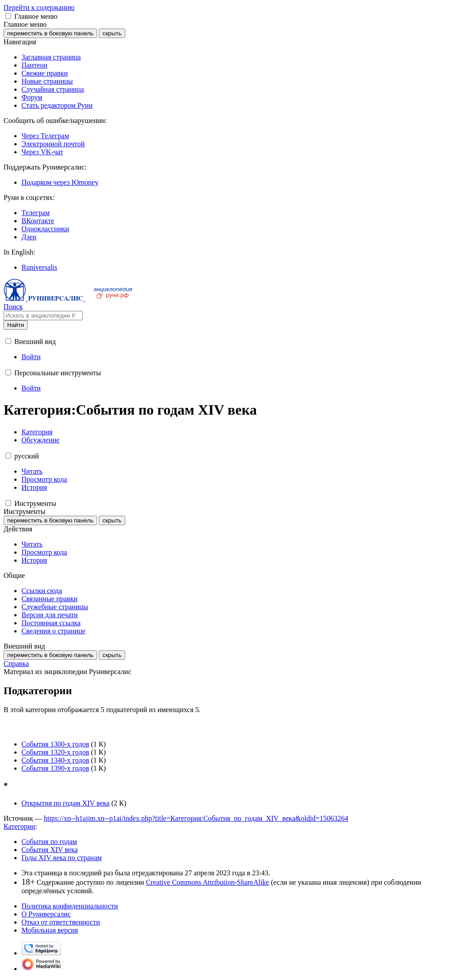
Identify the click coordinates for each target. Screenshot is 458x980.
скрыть (112, 33)
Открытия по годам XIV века (66, 803)
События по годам (49, 842)
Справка (16, 664)
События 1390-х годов (55, 768)
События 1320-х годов (55, 752)
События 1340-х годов (55, 760)
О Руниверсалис (46, 914)
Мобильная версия (50, 930)
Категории (19, 826)
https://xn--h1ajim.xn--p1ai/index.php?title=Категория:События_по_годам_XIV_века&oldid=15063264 (196, 818)
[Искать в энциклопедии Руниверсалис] (43, 316)
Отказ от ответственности (61, 922)
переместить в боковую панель (50, 33)
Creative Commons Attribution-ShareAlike (208, 882)
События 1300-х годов (55, 744)
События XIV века (50, 850)
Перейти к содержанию (39, 7)
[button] (8, 16)
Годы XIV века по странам (61, 858)
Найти (16, 325)
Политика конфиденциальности (70, 906)
